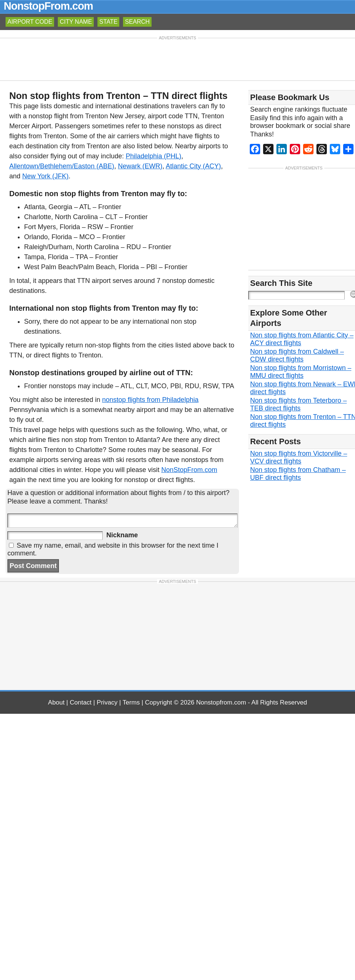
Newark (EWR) (140, 166)
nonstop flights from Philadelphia (150, 400)
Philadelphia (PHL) (153, 156)
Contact (81, 702)
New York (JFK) (45, 176)
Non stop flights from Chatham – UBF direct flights (298, 474)
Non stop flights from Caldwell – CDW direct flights (297, 355)
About (57, 702)
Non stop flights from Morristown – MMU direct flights (301, 372)
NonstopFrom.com (48, 6)
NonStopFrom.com (189, 470)
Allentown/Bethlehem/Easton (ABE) (62, 166)
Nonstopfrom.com (221, 702)
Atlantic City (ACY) (193, 166)
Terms (131, 702)
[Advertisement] (177, 59)
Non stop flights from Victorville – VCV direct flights (299, 457)
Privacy (107, 702)
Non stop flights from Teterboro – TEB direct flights (298, 404)
